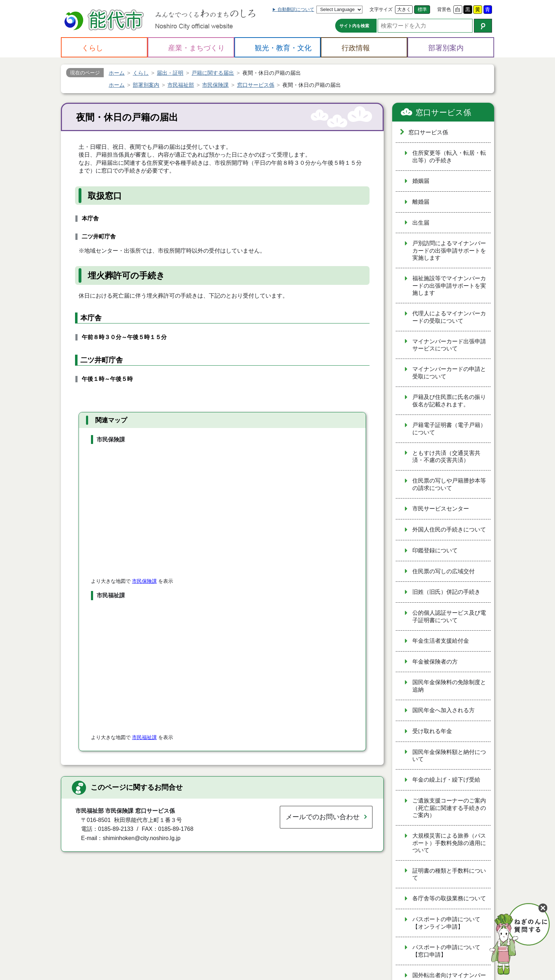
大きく (404, 9)
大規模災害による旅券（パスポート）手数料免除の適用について (449, 843)
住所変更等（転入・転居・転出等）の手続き (449, 157)
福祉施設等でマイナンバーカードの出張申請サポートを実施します (449, 286)
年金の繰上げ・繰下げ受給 (446, 780)
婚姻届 (421, 181)
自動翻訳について (296, 9)
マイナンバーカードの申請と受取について (449, 373)
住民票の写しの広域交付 (444, 571)
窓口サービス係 (443, 112)
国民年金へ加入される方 (444, 710)
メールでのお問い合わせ (323, 817)
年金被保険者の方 (435, 662)
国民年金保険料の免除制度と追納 (449, 686)
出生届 (421, 223)
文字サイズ (381, 9)
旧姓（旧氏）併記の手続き (446, 592)
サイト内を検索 (354, 26)
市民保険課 (144, 581)
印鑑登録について (435, 550)
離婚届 (421, 202)
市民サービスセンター (441, 509)
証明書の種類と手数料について (449, 874)
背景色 (444, 9)
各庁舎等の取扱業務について (449, 898)
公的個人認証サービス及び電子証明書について (449, 616)
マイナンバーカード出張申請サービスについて (449, 345)
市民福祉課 (144, 737)
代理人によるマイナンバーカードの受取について (449, 317)
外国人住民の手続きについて (449, 530)
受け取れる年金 (432, 731)
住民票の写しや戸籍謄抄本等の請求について (449, 484)
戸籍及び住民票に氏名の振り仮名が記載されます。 (449, 401)
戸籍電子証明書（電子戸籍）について (449, 429)
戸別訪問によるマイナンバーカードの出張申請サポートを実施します (449, 250)
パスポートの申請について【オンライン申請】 (446, 923)
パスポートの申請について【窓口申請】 (446, 951)
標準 (422, 9)
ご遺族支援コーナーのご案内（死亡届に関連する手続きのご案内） (449, 808)
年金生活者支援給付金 (441, 641)
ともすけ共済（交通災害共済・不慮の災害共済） (446, 457)
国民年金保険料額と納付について (449, 756)
